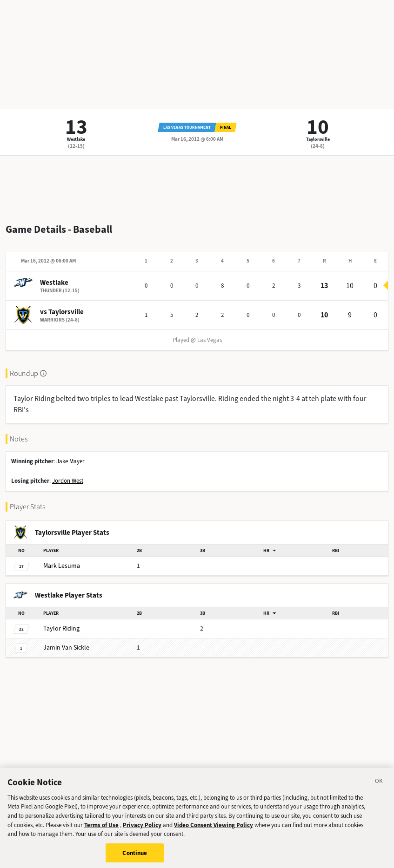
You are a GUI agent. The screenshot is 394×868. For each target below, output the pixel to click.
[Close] (379, 787)
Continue (135, 858)
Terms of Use (101, 829)
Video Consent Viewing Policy (214, 829)
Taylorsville (318, 139)
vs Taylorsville (62, 312)
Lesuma (62, 566)
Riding (61, 628)
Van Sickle (66, 648)
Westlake (76, 139)
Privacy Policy (142, 829)
